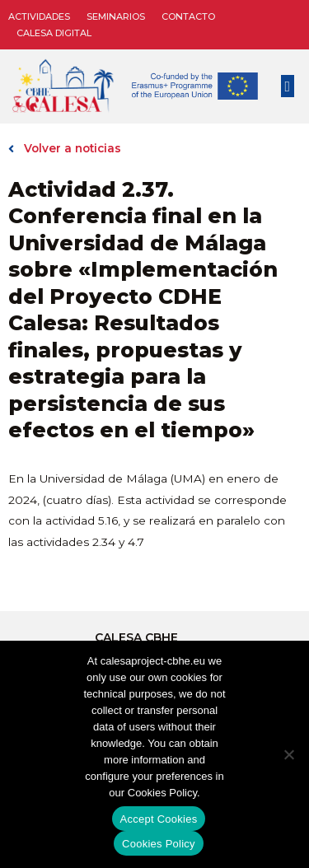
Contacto (188, 16)
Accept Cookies (159, 819)
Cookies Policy (159, 844)
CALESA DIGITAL (54, 33)
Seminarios (116, 16)
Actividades (39, 16)
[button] (288, 86)
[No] (288, 754)
